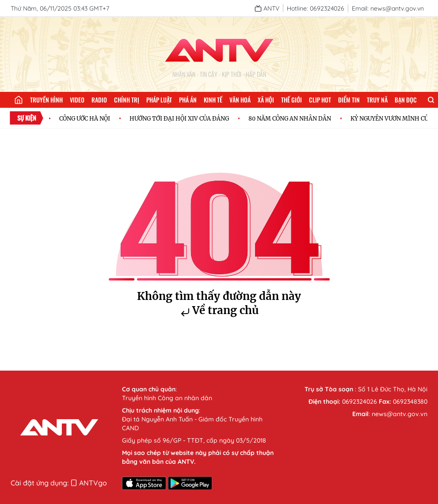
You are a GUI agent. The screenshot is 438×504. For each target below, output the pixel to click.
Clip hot (320, 100)
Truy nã (377, 100)
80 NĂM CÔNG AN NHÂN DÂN (290, 118)
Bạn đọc (406, 100)
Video (77, 100)
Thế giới (291, 100)
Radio (99, 100)
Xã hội (266, 100)
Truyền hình (46, 100)
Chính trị (127, 100)
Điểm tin (349, 100)
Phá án (188, 100)
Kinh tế (213, 100)
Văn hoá (240, 100)
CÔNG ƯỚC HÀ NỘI (85, 118)
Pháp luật (159, 100)
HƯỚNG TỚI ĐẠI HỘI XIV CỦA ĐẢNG (179, 118)
